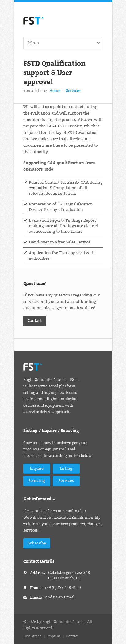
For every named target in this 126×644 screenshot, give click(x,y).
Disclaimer (32, 636)
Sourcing (37, 481)
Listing (66, 468)
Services (73, 91)
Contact (35, 320)
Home (55, 91)
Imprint (54, 636)
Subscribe (37, 543)
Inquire (37, 468)
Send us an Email (59, 597)
